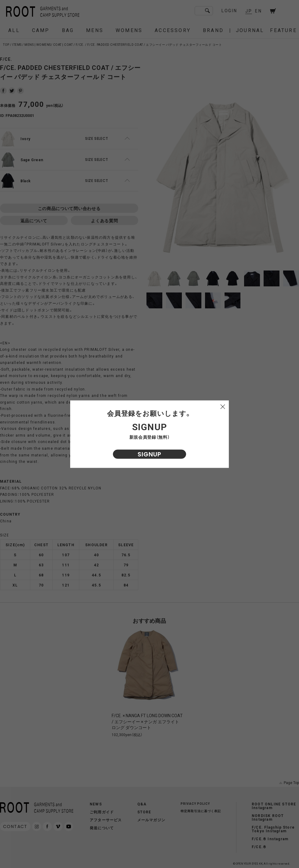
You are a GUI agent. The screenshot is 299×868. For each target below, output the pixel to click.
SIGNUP (149, 454)
